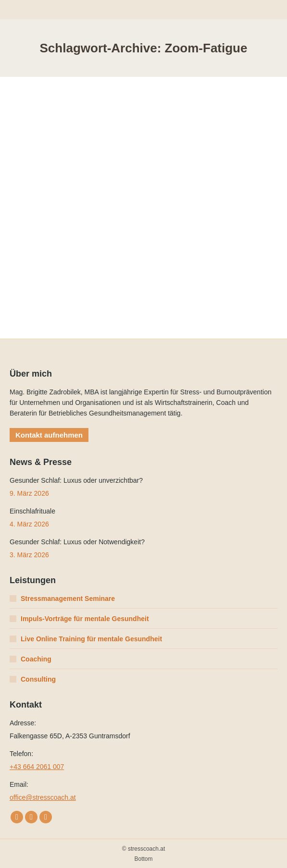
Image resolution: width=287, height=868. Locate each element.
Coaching (36, 659)
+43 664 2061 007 (37, 767)
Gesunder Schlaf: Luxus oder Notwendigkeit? (77, 542)
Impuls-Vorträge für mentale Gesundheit (85, 619)
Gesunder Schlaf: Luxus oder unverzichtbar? (76, 480)
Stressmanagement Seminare (68, 599)
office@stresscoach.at (43, 797)
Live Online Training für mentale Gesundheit (91, 639)
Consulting (38, 679)
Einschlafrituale (32, 511)
